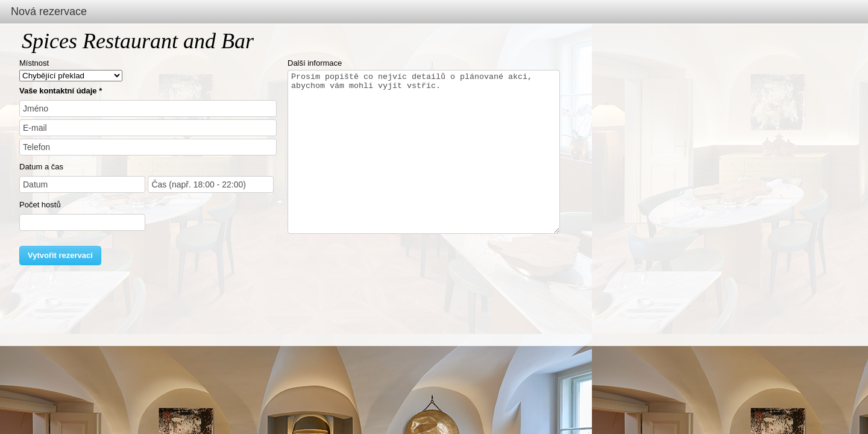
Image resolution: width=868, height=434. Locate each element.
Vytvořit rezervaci (60, 255)
